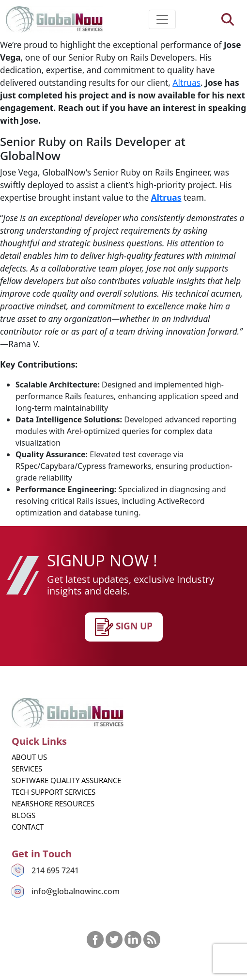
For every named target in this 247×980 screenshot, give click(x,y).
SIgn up (124, 627)
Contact (28, 827)
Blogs (23, 815)
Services (27, 769)
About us (29, 757)
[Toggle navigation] (162, 19)
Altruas (186, 82)
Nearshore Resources (53, 803)
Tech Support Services (54, 792)
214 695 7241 (55, 870)
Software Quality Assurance (66, 780)
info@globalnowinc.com (76, 891)
